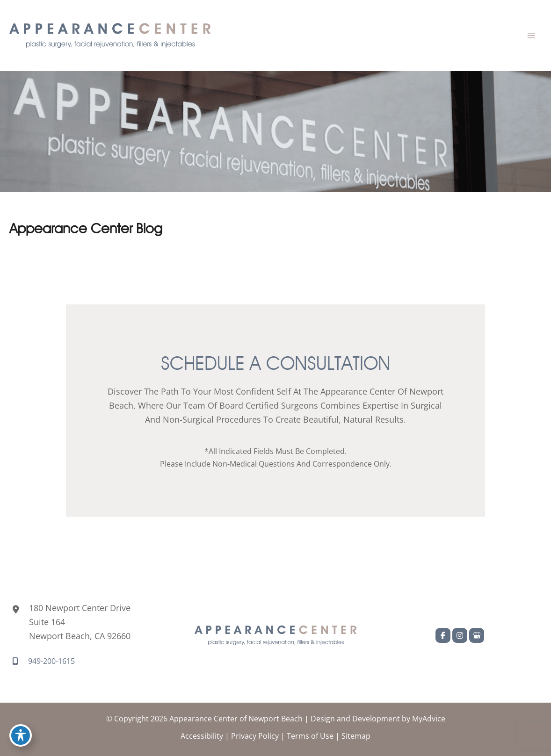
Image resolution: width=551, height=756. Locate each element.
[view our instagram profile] (460, 635)
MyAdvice (429, 718)
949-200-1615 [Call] (51, 661)
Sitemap (356, 736)
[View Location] (70, 622)
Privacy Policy (255, 736)
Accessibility (202, 736)
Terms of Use (310, 736)
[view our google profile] (477, 635)
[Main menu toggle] (531, 36)
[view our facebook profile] (443, 635)
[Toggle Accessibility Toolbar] (21, 735)
